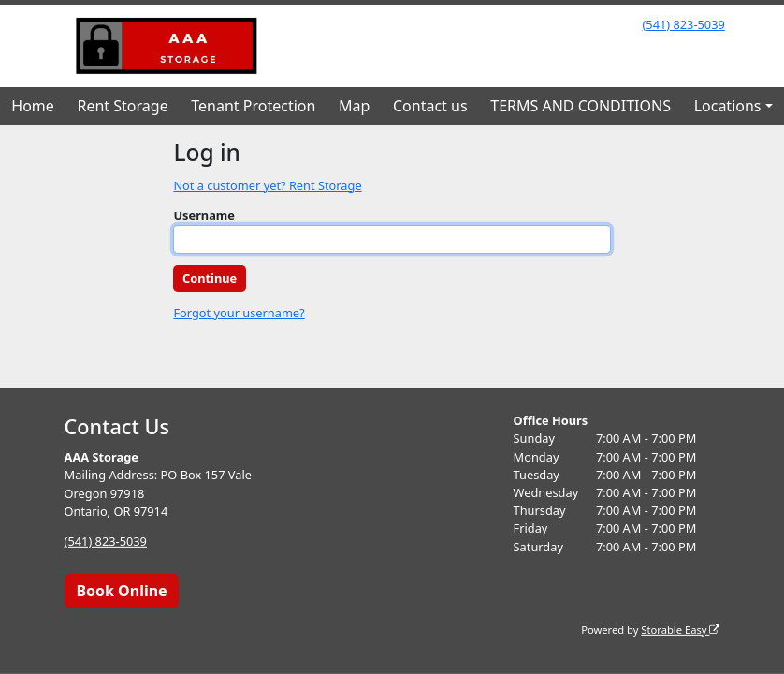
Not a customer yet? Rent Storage (267, 185)
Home (33, 106)
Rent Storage (122, 106)
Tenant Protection (253, 106)
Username (204, 215)
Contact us (430, 106)
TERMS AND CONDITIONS (581, 106)
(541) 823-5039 (683, 24)
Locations (728, 106)
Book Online (121, 591)
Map (354, 106)
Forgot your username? (239, 313)
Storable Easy (680, 629)
